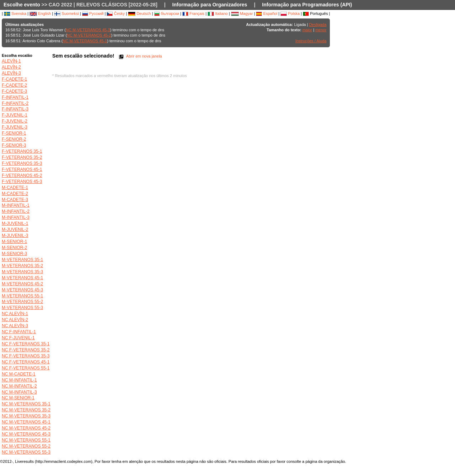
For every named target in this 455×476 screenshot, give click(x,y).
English (40, 13)
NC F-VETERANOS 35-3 (26, 356)
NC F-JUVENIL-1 (18, 338)
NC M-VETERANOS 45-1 (85, 41)
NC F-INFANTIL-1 (19, 332)
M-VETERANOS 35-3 (22, 272)
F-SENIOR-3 (14, 145)
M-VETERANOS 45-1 (22, 278)
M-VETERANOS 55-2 (22, 302)
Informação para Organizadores (210, 5)
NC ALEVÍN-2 (15, 320)
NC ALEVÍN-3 (15, 326)
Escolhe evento (22, 5)
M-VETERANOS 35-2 (22, 266)
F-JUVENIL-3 (15, 127)
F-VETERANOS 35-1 (22, 151)
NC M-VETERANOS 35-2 (26, 410)
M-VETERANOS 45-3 (22, 290)
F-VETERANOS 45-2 (22, 175)
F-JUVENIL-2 (15, 121)
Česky (116, 13)
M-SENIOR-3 (14, 254)
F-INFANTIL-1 (15, 97)
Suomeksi (66, 13)
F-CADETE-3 (14, 91)
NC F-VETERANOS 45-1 (26, 362)
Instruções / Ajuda (311, 41)
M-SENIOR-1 (14, 242)
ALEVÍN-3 (11, 73)
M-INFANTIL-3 (16, 217)
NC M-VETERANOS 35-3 (26, 416)
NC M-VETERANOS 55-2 (26, 446)
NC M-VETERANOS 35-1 (26, 404)
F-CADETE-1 (14, 79)
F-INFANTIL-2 (15, 103)
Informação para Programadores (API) (307, 5)
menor (321, 30)
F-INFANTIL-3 (15, 109)
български (167, 13)
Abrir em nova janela (140, 56)
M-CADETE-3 (15, 200)
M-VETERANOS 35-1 (22, 260)
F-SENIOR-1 (14, 133)
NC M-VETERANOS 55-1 (26, 440)
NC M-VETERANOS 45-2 (89, 35)
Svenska (15, 13)
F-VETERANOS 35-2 (22, 157)
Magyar (242, 13)
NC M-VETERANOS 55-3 (26, 452)
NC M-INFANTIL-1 (19, 380)
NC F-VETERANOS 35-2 (26, 350)
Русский (93, 13)
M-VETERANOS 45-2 (22, 284)
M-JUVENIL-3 (15, 236)
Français (193, 13)
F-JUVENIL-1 (15, 115)
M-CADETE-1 (15, 188)
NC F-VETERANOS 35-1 (26, 344)
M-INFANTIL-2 (16, 211)
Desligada (318, 25)
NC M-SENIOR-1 (18, 398)
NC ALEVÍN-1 (15, 314)
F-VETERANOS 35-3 (22, 163)
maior (307, 30)
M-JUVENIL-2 (15, 229)
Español (267, 13)
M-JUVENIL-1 (15, 223)
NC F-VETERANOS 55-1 (26, 368)
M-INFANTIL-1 (16, 205)
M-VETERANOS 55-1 (22, 296)
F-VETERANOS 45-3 (22, 182)
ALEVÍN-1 (11, 61)
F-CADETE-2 (14, 85)
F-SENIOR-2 (14, 139)
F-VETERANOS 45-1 (22, 169)
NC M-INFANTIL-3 (19, 392)
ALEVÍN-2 (11, 67)
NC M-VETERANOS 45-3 (88, 30)
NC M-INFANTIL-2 (19, 386)
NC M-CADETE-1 (19, 374)
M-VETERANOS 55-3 (22, 308)
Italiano (218, 13)
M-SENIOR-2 (14, 248)
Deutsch (139, 13)
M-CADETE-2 (15, 194)
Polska (290, 13)
